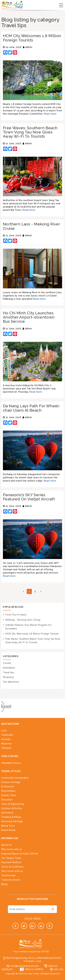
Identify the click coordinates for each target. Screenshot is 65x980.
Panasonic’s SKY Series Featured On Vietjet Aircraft (29, 497)
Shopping (8, 677)
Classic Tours (9, 795)
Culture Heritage (11, 782)
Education (7, 800)
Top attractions (11, 682)
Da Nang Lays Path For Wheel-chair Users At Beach (32, 408)
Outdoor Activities (12, 808)
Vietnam (6, 739)
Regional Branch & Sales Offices (20, 854)
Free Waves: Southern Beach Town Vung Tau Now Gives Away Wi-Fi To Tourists (30, 132)
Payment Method (11, 862)
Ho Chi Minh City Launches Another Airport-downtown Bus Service (29, 317)
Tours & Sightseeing (13, 804)
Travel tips (9, 672)
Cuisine (7, 663)
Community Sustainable (15, 778)
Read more (50, 114)
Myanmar (7, 744)
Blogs (5, 884)
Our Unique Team (11, 858)
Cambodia (7, 735)
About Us (7, 845)
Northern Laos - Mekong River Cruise (31, 226)
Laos (4, 731)
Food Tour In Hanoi (16, 615)
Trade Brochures (11, 880)
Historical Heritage (12, 821)
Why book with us (12, 849)
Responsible (8, 791)
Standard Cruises (11, 763)
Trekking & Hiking (11, 817)
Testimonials (9, 875)
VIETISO (45, 952)
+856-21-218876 (34, 969)
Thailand (6, 748)
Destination (9, 668)
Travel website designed (25, 952)
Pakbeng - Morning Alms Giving (23, 620)
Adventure (7, 813)
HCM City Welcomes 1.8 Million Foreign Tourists (32, 38)
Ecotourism (8, 787)
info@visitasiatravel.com (25, 966)
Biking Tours (8, 826)
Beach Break (8, 830)
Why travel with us (12, 871)
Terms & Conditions (12, 867)
